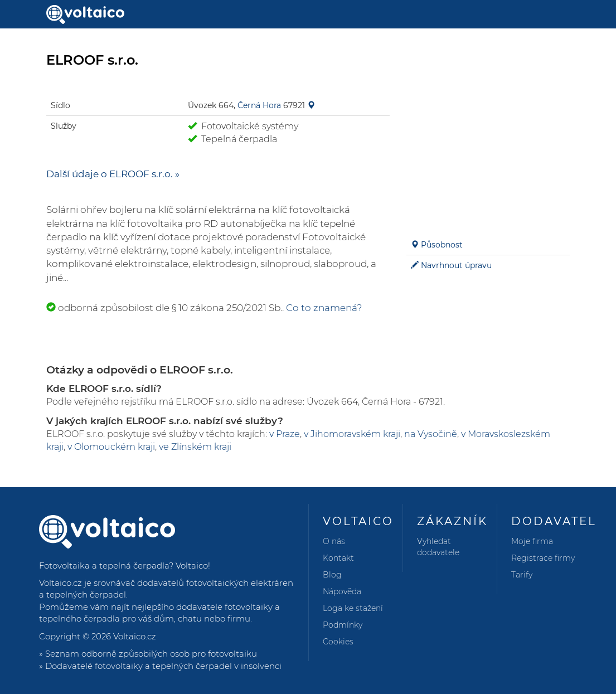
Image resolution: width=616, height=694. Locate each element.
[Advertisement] (488, 154)
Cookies (338, 642)
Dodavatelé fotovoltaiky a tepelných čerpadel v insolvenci (163, 666)
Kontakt (338, 558)
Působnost (442, 245)
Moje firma (532, 541)
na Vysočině (431, 434)
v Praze (285, 434)
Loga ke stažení (353, 608)
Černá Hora (259, 105)
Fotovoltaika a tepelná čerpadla (104, 566)
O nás (334, 541)
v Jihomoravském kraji (352, 434)
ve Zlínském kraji (195, 447)
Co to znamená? (324, 308)
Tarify (522, 575)
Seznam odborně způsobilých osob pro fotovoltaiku (151, 654)
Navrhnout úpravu (456, 265)
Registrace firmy (543, 558)
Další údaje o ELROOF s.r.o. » (113, 174)
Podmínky (343, 625)
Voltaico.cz (135, 636)
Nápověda (342, 591)
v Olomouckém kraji (111, 447)
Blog (332, 575)
